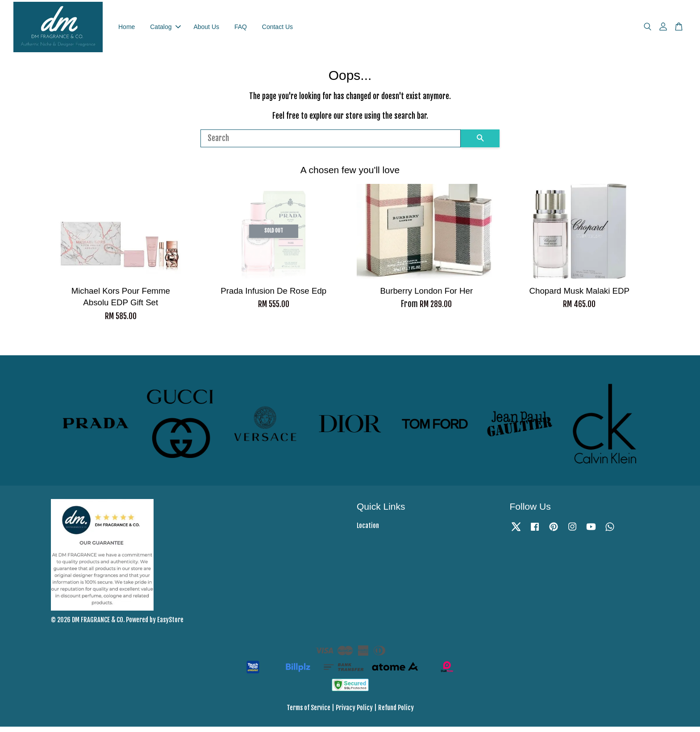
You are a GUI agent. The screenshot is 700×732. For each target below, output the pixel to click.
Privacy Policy (354, 713)
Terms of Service (308, 713)
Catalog (165, 29)
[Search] (331, 143)
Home (127, 29)
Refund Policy (396, 713)
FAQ (241, 29)
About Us (206, 29)
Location (368, 531)
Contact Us (277, 29)
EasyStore (170, 625)
